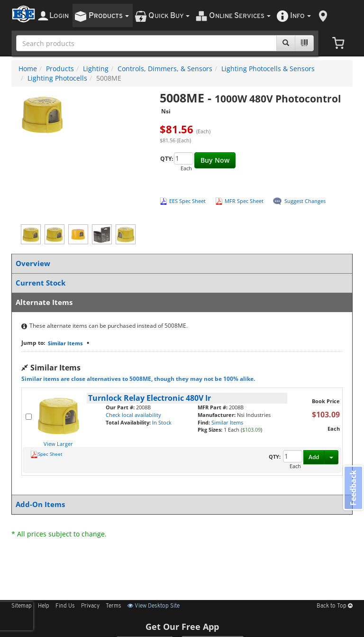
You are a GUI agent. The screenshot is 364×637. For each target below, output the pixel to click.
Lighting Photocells (57, 78)
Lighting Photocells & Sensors (268, 69)
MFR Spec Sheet (244, 201)
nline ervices (240, 16)
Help (44, 606)
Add (314, 457)
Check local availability (133, 415)
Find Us (65, 606)
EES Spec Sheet (187, 201)
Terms (114, 606)
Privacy (90, 606)
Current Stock (180, 283)
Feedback (353, 488)
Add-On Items (180, 504)
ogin (59, 16)
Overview (180, 263)
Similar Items (65, 343)
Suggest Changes (305, 201)
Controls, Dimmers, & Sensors (165, 69)
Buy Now (215, 160)
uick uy (169, 16)
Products (60, 69)
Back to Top (335, 606)
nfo (300, 16)
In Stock (162, 422)
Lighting (96, 69)
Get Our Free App (182, 627)
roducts (109, 16)
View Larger (58, 444)
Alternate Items (180, 302)
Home (28, 69)
